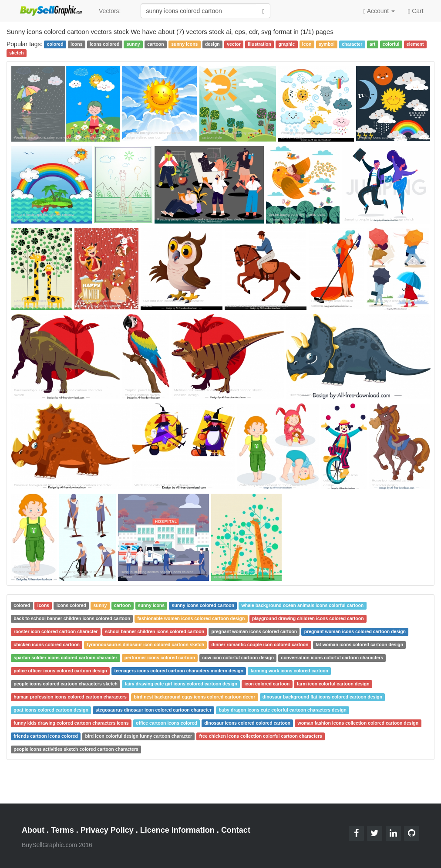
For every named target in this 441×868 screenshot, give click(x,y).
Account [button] (379, 11)
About (33, 830)
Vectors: (110, 11)
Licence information (177, 830)
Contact (236, 830)
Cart (416, 10)
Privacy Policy (107, 830)
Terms (62, 830)
